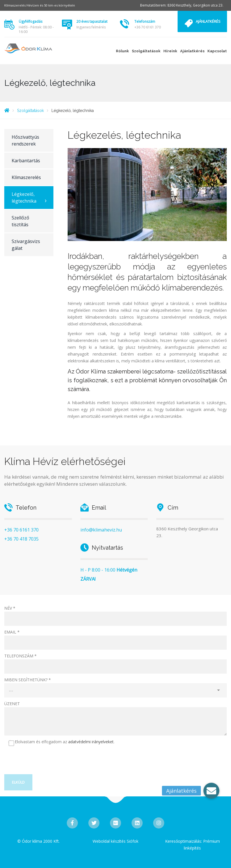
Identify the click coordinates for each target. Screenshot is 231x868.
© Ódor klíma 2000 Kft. (38, 841)
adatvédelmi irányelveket (91, 742)
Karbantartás (26, 161)
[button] (211, 791)
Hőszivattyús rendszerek (25, 140)
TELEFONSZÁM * (20, 656)
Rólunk (122, 51)
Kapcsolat (217, 51)
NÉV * (10, 608)
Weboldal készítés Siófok (115, 841)
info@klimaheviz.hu (101, 530)
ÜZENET (12, 704)
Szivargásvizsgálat (26, 245)
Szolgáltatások (146, 51)
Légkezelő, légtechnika (24, 198)
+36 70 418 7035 (21, 539)
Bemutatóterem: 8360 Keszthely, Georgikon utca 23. (182, 5)
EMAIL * (12, 632)
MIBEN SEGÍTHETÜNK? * (28, 680)
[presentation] (47, 763)
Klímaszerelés (26, 177)
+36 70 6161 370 (148, 27)
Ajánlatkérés (208, 21)
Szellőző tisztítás (20, 221)
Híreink (170, 51)
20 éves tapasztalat (92, 21)
